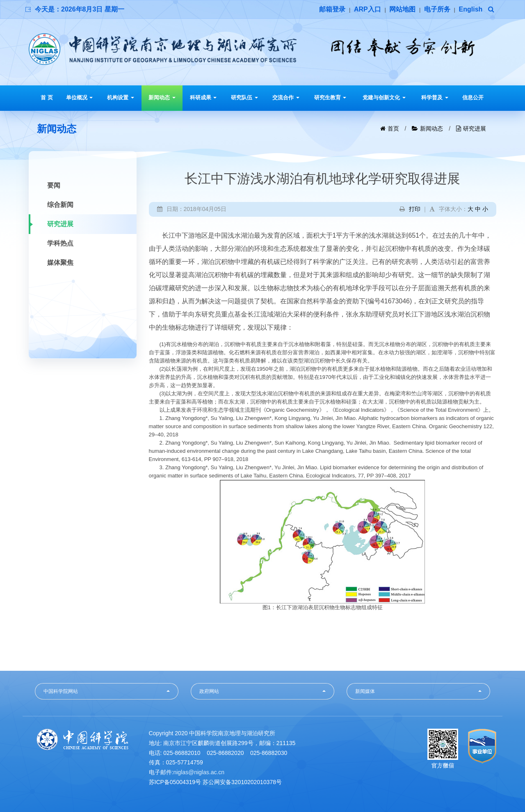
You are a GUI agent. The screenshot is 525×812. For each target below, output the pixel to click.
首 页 (47, 97)
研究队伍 (244, 97)
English (471, 9)
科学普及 (435, 97)
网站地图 (402, 9)
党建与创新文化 (384, 97)
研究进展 (475, 128)
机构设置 (121, 97)
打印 (415, 209)
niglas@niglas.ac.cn (199, 772)
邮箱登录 (332, 9)
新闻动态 (162, 97)
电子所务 (437, 9)
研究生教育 (330, 97)
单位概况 (80, 97)
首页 (393, 128)
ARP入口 (367, 9)
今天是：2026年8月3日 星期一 (80, 9)
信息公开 (473, 97)
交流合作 (286, 97)
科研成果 (203, 97)
